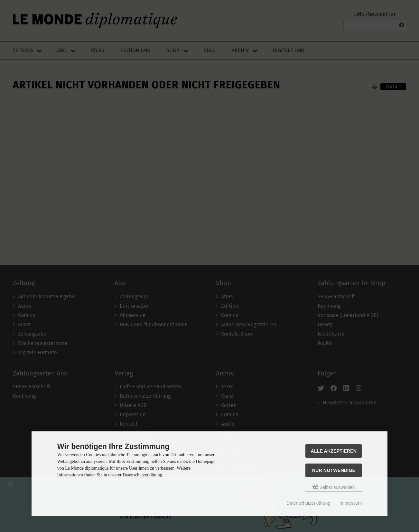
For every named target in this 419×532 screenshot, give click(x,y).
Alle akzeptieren (334, 451)
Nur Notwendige (334, 470)
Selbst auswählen (334, 487)
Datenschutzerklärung (308, 503)
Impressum (351, 503)
